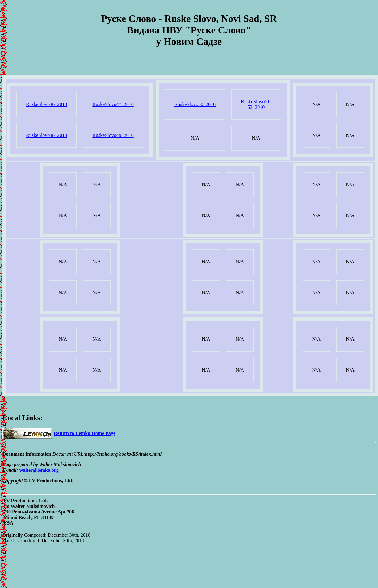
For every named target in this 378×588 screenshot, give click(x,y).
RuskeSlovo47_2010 (113, 104)
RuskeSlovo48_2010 (46, 135)
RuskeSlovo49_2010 (113, 135)
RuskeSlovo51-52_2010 (256, 104)
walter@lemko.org (39, 470)
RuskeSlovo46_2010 (46, 104)
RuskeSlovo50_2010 (195, 104)
